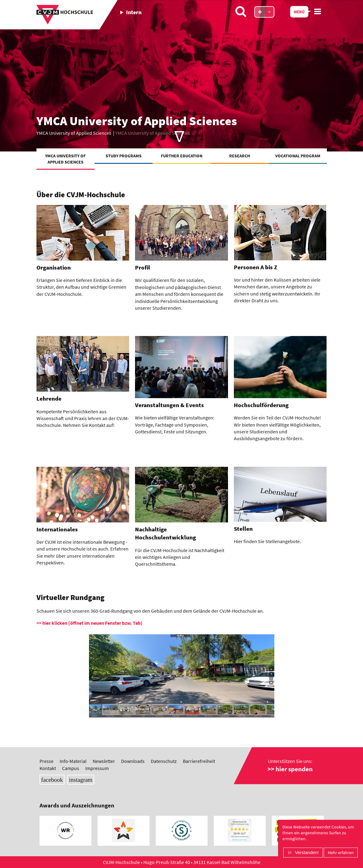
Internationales (57, 529)
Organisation (54, 268)
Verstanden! (307, 853)
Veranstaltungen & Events (169, 405)
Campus (71, 768)
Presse (46, 761)
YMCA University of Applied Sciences (65, 159)
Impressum (97, 768)
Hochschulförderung (261, 405)
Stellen (243, 529)
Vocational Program (298, 156)
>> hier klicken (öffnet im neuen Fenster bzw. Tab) (89, 623)
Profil (143, 268)
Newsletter (104, 761)
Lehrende (49, 399)
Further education (182, 156)
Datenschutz (164, 761)
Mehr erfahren (341, 853)
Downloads (133, 761)
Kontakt (48, 768)
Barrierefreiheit (199, 761)
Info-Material (73, 761)
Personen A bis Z (255, 267)
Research (240, 156)
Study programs (124, 156)
